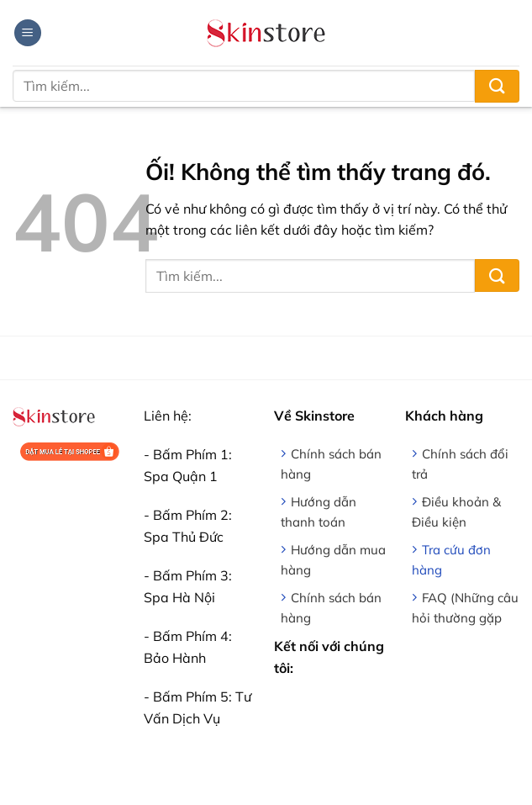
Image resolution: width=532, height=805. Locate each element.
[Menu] (28, 33)
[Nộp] (497, 86)
